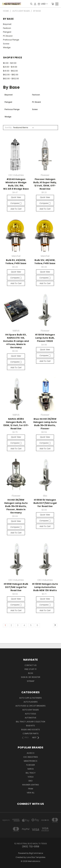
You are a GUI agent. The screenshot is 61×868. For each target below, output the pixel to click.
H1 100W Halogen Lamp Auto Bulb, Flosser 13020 (45, 338)
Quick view (16, 197)
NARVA (31, 769)
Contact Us (31, 665)
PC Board (8, 36)
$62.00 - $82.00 (11, 75)
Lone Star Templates (36, 857)
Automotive (30, 718)
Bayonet (7, 24)
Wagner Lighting (30, 785)
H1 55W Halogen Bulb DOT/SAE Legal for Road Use (16, 587)
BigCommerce (36, 853)
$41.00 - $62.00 (10, 71)
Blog (31, 673)
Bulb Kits (30, 726)
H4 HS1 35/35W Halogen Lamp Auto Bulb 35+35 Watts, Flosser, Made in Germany (16, 506)
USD (44, 4)
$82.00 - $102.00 (11, 79)
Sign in (24, 677)
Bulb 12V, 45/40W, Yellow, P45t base (45, 262)
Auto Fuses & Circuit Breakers (30, 706)
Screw (6, 44)
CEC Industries (31, 757)
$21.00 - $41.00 (10, 67)
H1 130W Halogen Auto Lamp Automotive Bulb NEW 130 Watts (45, 587)
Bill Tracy (31, 773)
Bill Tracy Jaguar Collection (30, 722)
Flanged (7, 32)
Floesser (31, 765)
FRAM (31, 789)
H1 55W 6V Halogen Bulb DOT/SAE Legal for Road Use (45, 503)
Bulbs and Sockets (31, 730)
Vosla (31, 777)
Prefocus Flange (11, 40)
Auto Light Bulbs (31, 710)
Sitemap (31, 681)
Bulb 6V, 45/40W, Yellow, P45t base (16, 262)
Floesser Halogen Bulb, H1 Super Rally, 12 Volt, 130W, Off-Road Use (45, 184)
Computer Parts (31, 734)
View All (31, 793)
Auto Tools (30, 714)
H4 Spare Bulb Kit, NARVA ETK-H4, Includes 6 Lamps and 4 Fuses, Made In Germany (16, 341)
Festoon (7, 28)
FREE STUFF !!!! (30, 669)
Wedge (7, 47)
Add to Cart (16, 209)
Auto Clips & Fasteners (30, 698)
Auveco (30, 753)
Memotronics (31, 761)
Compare (16, 203)
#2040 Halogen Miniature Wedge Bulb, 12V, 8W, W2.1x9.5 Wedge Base (16, 184)
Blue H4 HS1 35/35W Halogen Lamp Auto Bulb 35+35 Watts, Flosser (45, 424)
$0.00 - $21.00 (10, 63)
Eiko (30, 781)
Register (36, 677)
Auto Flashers (31, 702)
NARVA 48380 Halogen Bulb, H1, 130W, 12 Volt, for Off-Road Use (16, 424)
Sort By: (8, 127)
